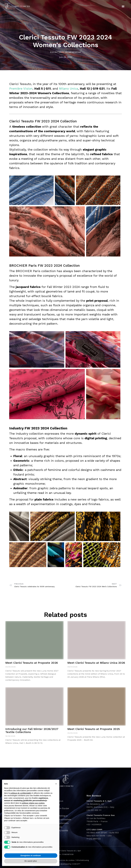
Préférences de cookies (65, 860)
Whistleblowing (83, 860)
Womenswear (73, 52)
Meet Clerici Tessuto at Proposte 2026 (32, 663)
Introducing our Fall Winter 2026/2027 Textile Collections (32, 731)
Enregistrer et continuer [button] (31, 855)
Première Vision (21, 89)
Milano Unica (69, 89)
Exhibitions (57, 52)
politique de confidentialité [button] (21, 793)
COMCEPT (76, 864)
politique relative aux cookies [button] (33, 803)
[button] (123, 6)
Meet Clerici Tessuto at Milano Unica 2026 (96, 663)
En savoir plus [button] (31, 861)
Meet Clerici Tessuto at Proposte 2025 (94, 729)
